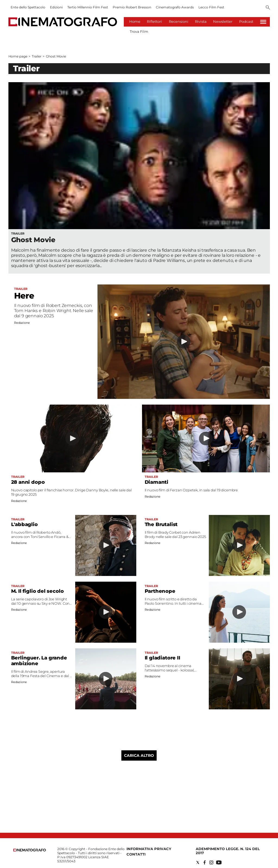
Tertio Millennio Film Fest (88, 7)
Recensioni (179, 21)
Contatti (136, 854)
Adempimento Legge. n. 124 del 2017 (228, 851)
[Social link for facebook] (205, 862)
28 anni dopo (28, 482)
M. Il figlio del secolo (37, 591)
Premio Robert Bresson (132, 7)
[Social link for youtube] (219, 862)
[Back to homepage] (30, 850)
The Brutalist (161, 524)
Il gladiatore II (162, 658)
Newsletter (223, 21)
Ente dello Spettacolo (28, 7)
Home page (18, 56)
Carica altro (139, 755)
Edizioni (56, 7)
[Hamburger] (263, 22)
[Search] (268, 8)
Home (135, 21)
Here (24, 296)
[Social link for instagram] (211, 862)
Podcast (246, 21)
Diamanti (157, 482)
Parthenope (160, 591)
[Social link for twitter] (198, 862)
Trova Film (139, 31)
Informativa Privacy (149, 849)
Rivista (201, 21)
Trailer (37, 56)
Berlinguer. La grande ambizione (39, 661)
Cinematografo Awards (175, 7)
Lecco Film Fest (211, 7)
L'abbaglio (24, 524)
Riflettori (154, 21)
